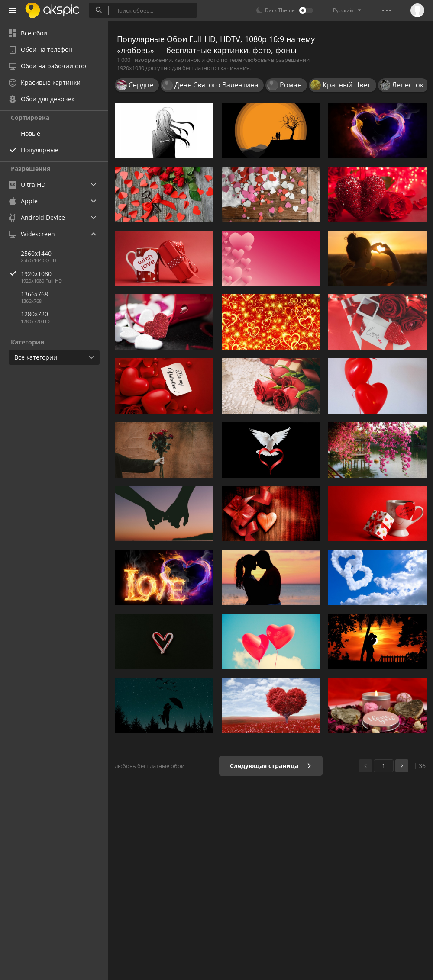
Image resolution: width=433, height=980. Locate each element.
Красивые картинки (45, 82)
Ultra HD (27, 185)
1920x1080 (65, 274)
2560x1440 (36, 253)
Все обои (28, 33)
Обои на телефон (40, 50)
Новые (31, 133)
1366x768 (34, 294)
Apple (23, 201)
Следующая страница (271, 766)
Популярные (40, 150)
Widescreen (32, 234)
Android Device (37, 218)
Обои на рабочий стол (48, 66)
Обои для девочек (42, 99)
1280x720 (34, 314)
